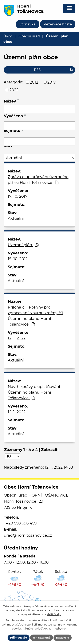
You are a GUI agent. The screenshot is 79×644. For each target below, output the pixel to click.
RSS (54, 70)
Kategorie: (13, 82)
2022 (14, 90)
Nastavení (63, 638)
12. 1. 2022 (17, 338)
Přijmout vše (19, 638)
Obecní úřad (29, 36)
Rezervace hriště (58, 24)
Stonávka (27, 24)
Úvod (8, 36)
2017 (52, 82)
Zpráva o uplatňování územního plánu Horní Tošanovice (38, 180)
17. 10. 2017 (18, 196)
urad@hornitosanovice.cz (28, 535)
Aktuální (16, 218)
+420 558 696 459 (20, 523)
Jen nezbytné (42, 638)
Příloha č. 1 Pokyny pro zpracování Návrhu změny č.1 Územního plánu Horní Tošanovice (35, 316)
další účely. (54, 614)
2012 (34, 82)
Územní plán (23, 245)
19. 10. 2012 (18, 259)
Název (10, 101)
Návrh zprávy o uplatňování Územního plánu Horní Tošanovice (34, 392)
